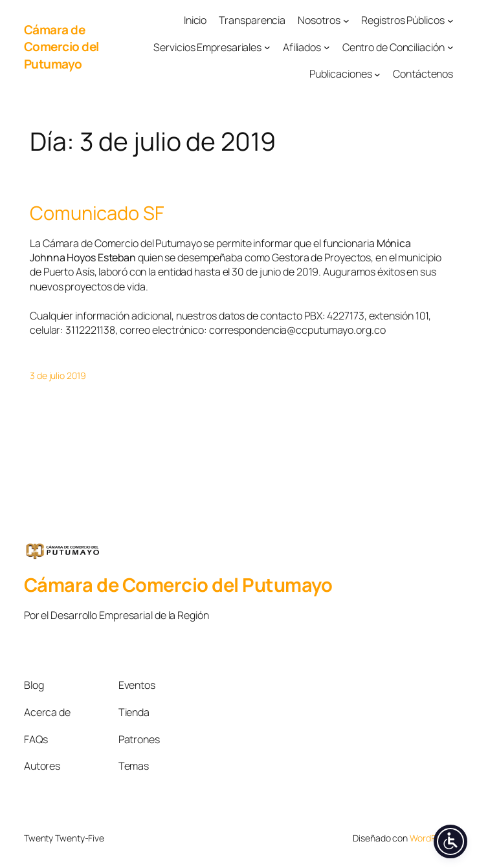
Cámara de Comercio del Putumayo (61, 47)
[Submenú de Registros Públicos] (450, 20)
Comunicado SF (97, 213)
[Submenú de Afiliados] (327, 47)
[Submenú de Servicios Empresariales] (267, 47)
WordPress (431, 838)
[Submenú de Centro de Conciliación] (450, 47)
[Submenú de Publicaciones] (377, 74)
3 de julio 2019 (58, 375)
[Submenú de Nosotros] (346, 20)
